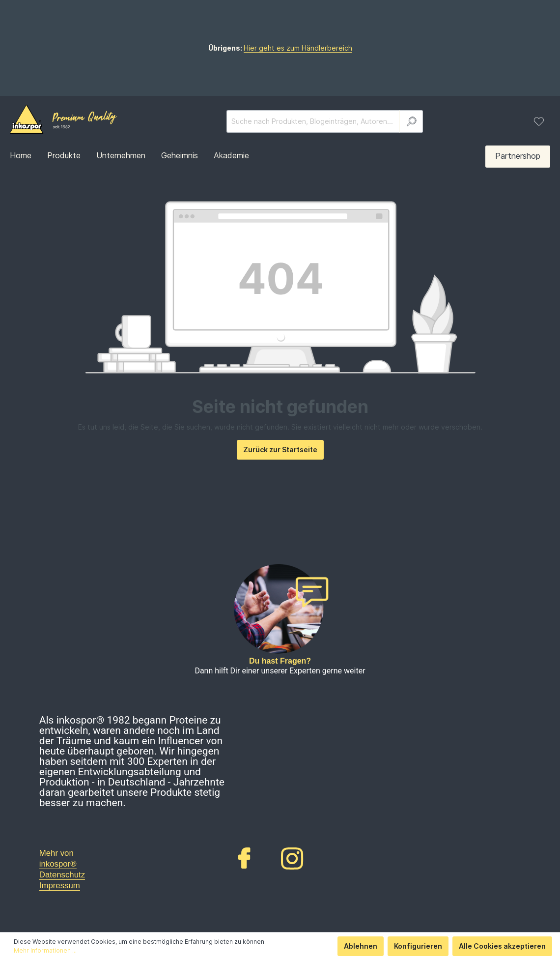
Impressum (60, 886)
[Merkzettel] (539, 121)
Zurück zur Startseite (280, 450)
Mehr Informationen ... (45, 950)
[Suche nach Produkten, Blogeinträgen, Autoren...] (313, 121)
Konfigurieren (418, 946)
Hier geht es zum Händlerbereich (298, 48)
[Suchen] (411, 121)
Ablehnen (361, 946)
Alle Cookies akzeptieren (502, 946)
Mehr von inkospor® (58, 858)
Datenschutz (62, 875)
